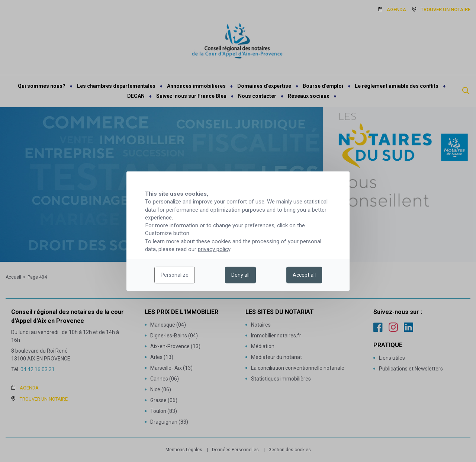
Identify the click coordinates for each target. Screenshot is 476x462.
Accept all (304, 275)
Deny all (240, 275)
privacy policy (214, 249)
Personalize (175, 275)
